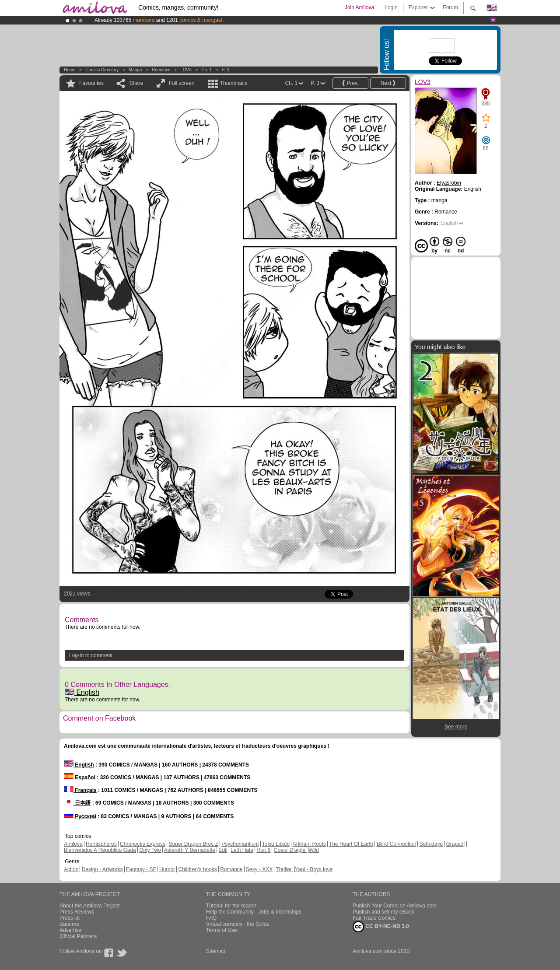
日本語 (77, 803)
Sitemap (216, 951)
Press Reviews (77, 912)
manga (135, 70)
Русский (80, 816)
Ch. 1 (206, 70)
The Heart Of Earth (351, 844)
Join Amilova (359, 7)
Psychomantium (240, 844)
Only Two (150, 850)
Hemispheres (101, 844)
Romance (161, 70)
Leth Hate (242, 850)
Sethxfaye (431, 844)
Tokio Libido (276, 844)
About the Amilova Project (89, 906)
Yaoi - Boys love (314, 869)
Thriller (284, 869)
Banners (69, 924)
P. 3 (226, 70)
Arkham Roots (309, 844)
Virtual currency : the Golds (238, 924)
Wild (313, 850)
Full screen (182, 83)
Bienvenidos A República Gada (100, 850)
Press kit (70, 918)
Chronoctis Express (143, 844)
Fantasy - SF (141, 869)
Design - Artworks (102, 869)
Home (70, 70)
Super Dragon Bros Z (193, 844)
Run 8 (263, 850)
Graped (455, 844)
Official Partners (78, 936)
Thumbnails (234, 83)
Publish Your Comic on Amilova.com (395, 906)
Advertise (70, 930)
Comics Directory (102, 70)
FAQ (211, 918)
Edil (223, 850)
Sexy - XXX (259, 869)
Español (80, 777)
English (82, 692)
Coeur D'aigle (290, 850)
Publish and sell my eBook (383, 912)
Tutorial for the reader (231, 906)
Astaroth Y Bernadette (190, 850)
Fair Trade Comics (374, 918)
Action (71, 869)
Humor (167, 869)
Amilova (73, 844)
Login (391, 7)
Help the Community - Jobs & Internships (254, 912)
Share (136, 83)
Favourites (91, 83)
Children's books (197, 869)
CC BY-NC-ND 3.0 (381, 927)
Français (80, 790)
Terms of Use (222, 930)
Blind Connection (397, 844)
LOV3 (186, 70)
